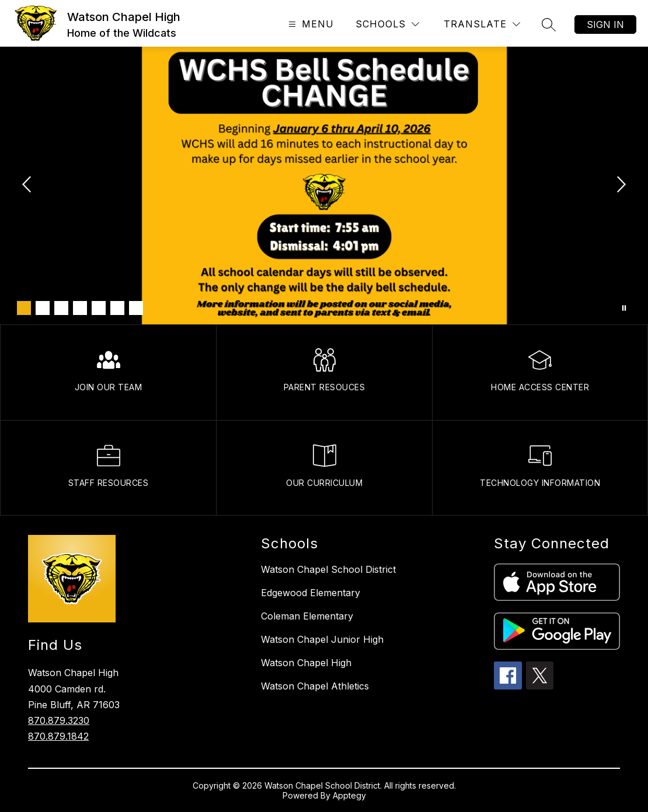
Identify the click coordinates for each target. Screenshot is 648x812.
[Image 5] (99, 308)
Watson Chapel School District (328, 569)
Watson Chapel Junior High (322, 639)
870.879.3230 (59, 720)
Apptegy (349, 795)
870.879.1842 (58, 736)
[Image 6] (117, 308)
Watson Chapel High (306, 663)
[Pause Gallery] (624, 308)
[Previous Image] (28, 185)
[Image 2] (43, 308)
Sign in (605, 24)
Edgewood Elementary (311, 593)
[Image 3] (61, 308)
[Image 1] (24, 308)
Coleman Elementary (307, 616)
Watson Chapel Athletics (315, 686)
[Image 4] (80, 308)
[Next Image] (620, 185)
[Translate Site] (482, 24)
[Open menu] (310, 24)
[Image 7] (136, 308)
